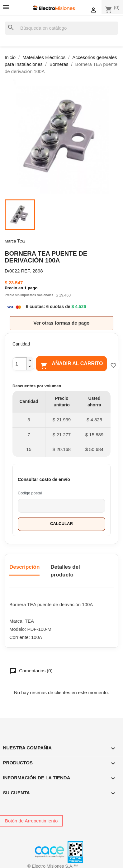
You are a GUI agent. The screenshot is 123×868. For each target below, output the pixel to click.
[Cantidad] (20, 364)
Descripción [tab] (24, 567)
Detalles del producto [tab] (65, 571)
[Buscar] (61, 28)
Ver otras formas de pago (61, 323)
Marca (10, 241)
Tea (21, 241)
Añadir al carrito (71, 365)
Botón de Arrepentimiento (31, 821)
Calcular (61, 524)
